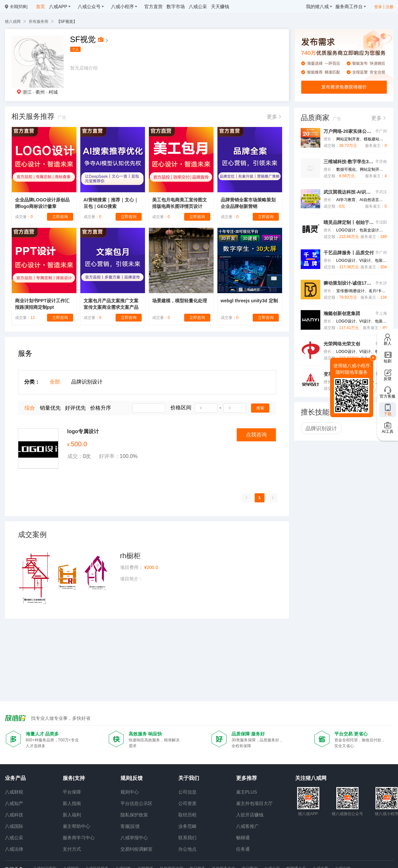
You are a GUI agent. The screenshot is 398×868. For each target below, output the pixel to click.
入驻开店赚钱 (250, 815)
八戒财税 (14, 792)
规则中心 (130, 792)
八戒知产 (14, 803)
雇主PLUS (247, 792)
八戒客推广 (247, 826)
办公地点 (187, 849)
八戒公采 (14, 838)
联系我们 (187, 838)
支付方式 (72, 849)
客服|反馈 (130, 826)
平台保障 (72, 792)
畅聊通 (243, 838)
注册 (390, 7)
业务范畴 (187, 826)
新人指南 (72, 803)
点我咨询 (256, 435)
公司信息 (187, 792)
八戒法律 (14, 849)
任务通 (243, 849)
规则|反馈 (132, 778)
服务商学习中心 (79, 838)
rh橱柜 (131, 556)
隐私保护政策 (134, 815)
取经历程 (187, 815)
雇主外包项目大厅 (254, 803)
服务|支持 (74, 778)
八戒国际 (14, 826)
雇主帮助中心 (76, 826)
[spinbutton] (206, 408)
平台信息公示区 (136, 803)
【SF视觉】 (67, 22)
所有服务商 (39, 22)
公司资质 (187, 803)
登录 (378, 7)
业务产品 (15, 778)
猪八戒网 (13, 22)
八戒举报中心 (134, 838)
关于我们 (189, 778)
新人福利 (72, 815)
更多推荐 (247, 778)
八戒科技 (14, 815)
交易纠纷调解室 (136, 849)
